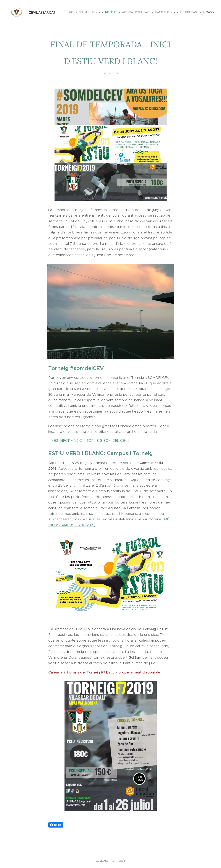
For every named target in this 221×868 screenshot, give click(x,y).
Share (56, 825)
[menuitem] (72, 12)
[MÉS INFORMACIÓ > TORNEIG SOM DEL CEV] (89, 440)
